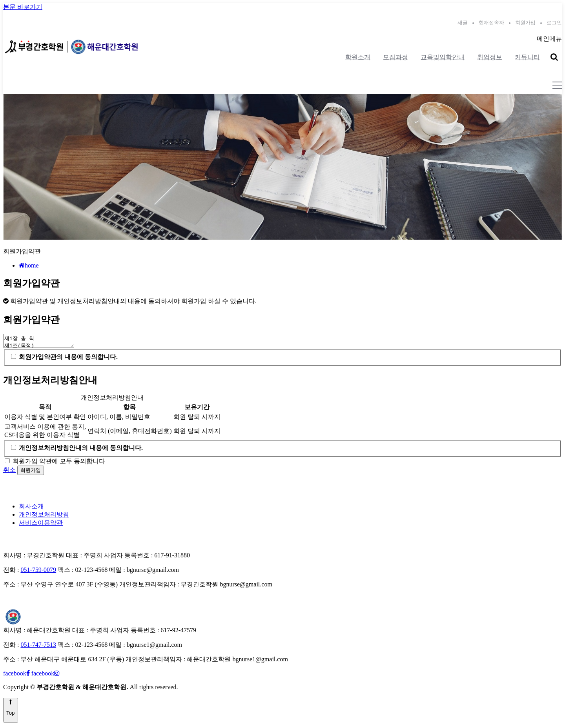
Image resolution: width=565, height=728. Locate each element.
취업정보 (490, 57)
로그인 (554, 23)
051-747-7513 (38, 647)
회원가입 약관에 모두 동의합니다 (59, 463)
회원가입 (525, 23)
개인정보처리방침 (44, 517)
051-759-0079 (38, 572)
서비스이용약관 (41, 525)
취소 (9, 472)
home (29, 265)
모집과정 (395, 57)
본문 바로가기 (23, 7)
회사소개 (31, 509)
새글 (463, 23)
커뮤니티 (527, 57)
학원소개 (358, 57)
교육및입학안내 (443, 57)
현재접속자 (491, 23)
